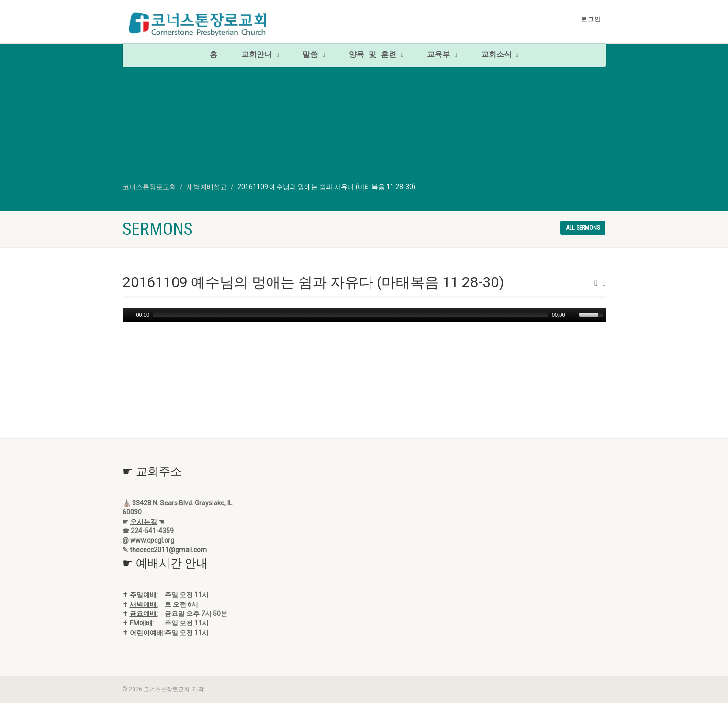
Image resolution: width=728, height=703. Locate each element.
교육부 (442, 55)
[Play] (129, 315)
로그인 (591, 19)
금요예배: (144, 614)
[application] (364, 315)
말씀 (314, 55)
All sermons (583, 228)
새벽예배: (144, 604)
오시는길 (144, 522)
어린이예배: (147, 633)
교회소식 (500, 55)
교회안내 (260, 55)
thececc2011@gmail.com (168, 550)
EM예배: (142, 623)
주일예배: (144, 595)
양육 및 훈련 (376, 55)
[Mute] (573, 315)
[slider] (351, 315)
